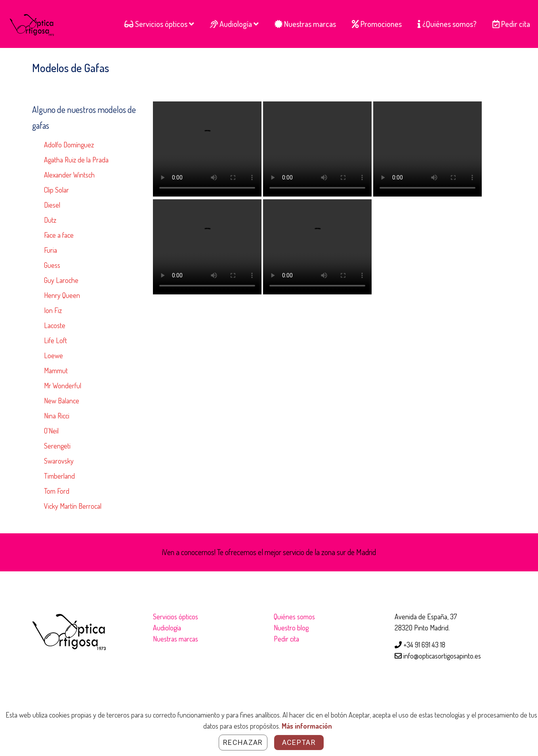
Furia (51, 250)
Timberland (59, 476)
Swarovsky (59, 461)
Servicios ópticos (176, 617)
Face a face (59, 235)
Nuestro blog (291, 628)
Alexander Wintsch (69, 175)
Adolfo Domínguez (69, 145)
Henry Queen (62, 295)
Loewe (53, 355)
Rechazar (243, 742)
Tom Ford (57, 491)
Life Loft (55, 340)
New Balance (62, 401)
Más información (307, 726)
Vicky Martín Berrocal (73, 506)
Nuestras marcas (176, 639)
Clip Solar (56, 190)
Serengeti (57, 446)
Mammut (56, 370)
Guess (52, 265)
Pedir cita (286, 639)
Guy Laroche (61, 280)
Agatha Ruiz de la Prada (76, 160)
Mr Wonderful (63, 386)
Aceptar (299, 742)
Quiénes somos (294, 617)
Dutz (50, 220)
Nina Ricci (57, 416)
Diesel (52, 205)
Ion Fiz (53, 310)
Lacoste (55, 325)
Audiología (167, 628)
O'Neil (51, 431)
